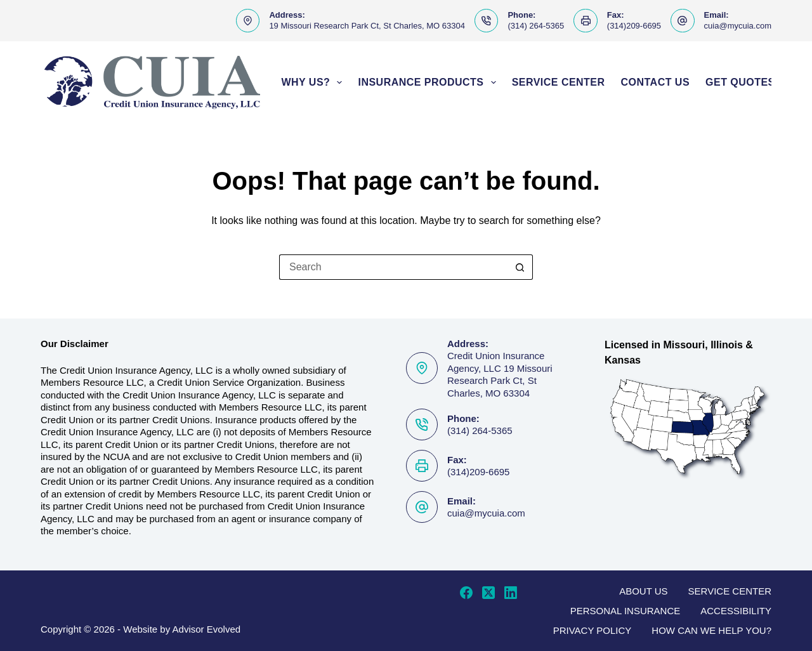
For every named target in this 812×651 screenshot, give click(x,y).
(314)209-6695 (634, 26)
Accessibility (736, 611)
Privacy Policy (593, 630)
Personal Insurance (625, 611)
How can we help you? (711, 630)
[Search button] (520, 267)
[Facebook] (466, 593)
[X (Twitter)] (488, 593)
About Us (643, 591)
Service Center (559, 82)
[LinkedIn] (511, 593)
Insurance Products (429, 82)
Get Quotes (746, 82)
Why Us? (314, 82)
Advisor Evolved (207, 629)
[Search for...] (393, 267)
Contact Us (656, 82)
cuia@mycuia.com (738, 26)
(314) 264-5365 (536, 26)
